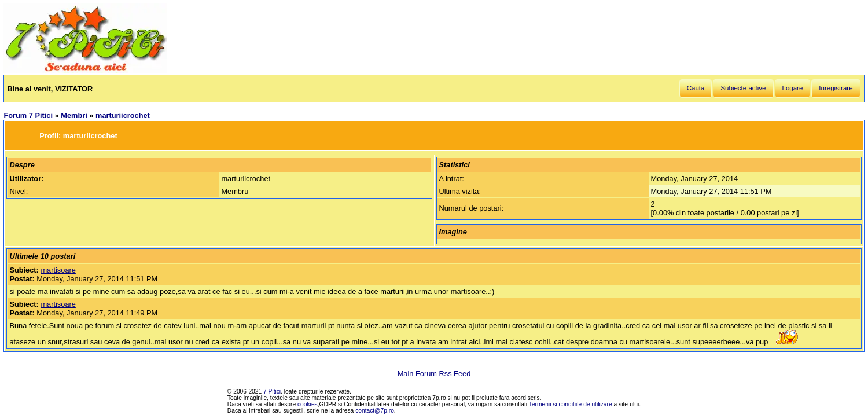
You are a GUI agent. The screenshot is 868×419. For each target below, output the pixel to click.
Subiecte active (743, 88)
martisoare (58, 270)
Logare (793, 88)
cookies (308, 404)
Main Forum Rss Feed (434, 374)
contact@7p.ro (375, 411)
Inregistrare (836, 88)
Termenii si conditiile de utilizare (571, 404)
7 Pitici (272, 392)
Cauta (696, 88)
